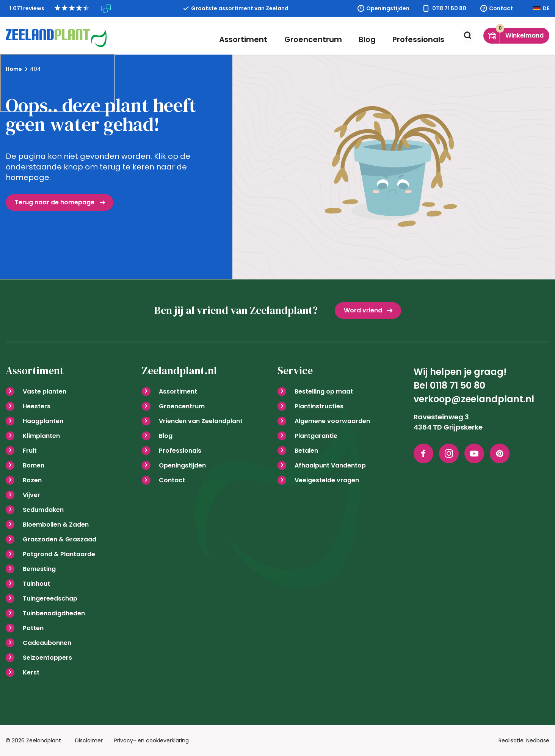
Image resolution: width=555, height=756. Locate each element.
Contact (501, 8)
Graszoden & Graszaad (60, 539)
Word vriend (363, 310)
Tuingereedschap (50, 598)
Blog (370, 36)
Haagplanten (43, 421)
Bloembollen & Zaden (56, 525)
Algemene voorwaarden (332, 421)
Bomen (34, 465)
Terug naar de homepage (55, 202)
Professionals (416, 36)
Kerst (31, 672)
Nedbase (538, 740)
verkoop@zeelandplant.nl (474, 399)
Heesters (37, 406)
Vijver (31, 495)
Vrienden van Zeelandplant (201, 421)
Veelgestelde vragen (327, 480)
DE (546, 8)
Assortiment (257, 36)
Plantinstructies (319, 406)
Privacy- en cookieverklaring (151, 740)
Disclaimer (89, 740)
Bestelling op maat (324, 391)
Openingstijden (388, 8)
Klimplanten (41, 436)
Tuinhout (36, 584)
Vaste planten (45, 391)
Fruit (30, 451)
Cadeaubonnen (47, 643)
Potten (33, 628)
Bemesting (39, 569)
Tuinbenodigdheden (54, 613)
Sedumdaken (43, 510)
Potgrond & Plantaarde (59, 554)
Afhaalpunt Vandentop (330, 465)
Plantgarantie (316, 436)
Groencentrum (321, 36)
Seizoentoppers (47, 658)
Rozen (32, 480)
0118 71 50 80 (449, 8)
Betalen (306, 451)
